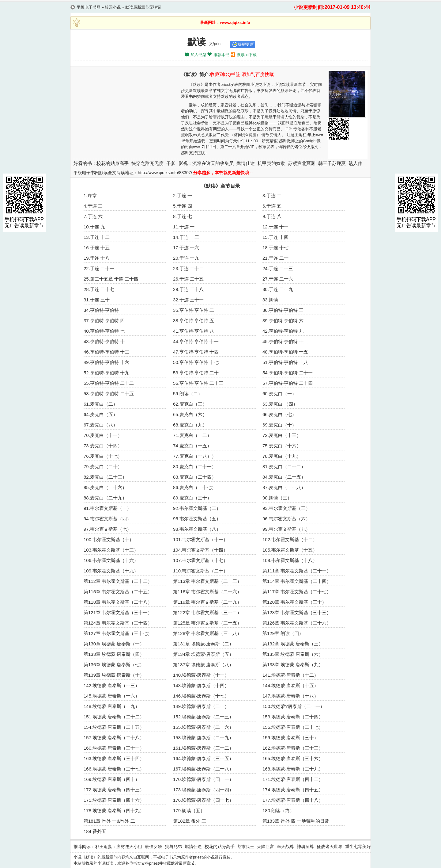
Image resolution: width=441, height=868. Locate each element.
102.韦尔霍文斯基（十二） (290, 539)
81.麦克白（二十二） (284, 467)
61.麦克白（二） (101, 404)
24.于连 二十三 (278, 268)
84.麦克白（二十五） (284, 477)
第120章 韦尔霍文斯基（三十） (294, 602)
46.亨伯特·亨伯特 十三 (106, 352)
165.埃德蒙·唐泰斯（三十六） (293, 758)
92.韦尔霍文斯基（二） (197, 508)
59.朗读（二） (188, 394)
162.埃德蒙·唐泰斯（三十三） (293, 748)
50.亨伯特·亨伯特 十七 (196, 362)
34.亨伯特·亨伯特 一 (104, 310)
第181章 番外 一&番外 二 (109, 821)
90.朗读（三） (277, 498)
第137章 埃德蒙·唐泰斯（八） (203, 665)
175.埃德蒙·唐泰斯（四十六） (114, 800)
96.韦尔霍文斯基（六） (286, 519)
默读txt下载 (247, 55)
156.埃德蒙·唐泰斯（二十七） (293, 727)
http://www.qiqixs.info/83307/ (165, 173)
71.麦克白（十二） (192, 435)
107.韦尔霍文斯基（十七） (200, 560)
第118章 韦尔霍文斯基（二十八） (118, 602)
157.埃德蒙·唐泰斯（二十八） (114, 738)
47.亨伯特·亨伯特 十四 (196, 352)
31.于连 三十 (97, 300)
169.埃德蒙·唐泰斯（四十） (112, 779)
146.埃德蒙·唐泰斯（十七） (201, 696)
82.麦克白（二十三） (105, 477)
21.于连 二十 (275, 258)
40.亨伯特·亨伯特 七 (104, 331)
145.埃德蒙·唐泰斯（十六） (112, 696)
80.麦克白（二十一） (195, 467)
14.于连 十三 (186, 237)
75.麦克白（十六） (282, 446)
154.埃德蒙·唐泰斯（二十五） (114, 727)
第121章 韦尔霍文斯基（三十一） (118, 612)
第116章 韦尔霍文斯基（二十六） (207, 592)
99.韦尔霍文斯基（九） (286, 529)
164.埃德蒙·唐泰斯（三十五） (203, 758)
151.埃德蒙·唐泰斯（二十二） (114, 717)
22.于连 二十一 (99, 268)
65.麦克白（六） (190, 414)
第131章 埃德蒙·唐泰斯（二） (203, 644)
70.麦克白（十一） (103, 435)
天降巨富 (266, 847)
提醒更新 (246, 44)
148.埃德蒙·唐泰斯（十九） (112, 706)
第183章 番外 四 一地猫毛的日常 (296, 821)
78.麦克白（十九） (282, 456)
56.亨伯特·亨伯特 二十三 (198, 383)
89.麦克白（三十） (192, 498)
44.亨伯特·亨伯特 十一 (196, 341)
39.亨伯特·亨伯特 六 (283, 321)
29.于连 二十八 (188, 289)
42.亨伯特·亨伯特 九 (283, 331)
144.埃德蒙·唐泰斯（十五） (290, 685)
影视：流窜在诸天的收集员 (206, 163)
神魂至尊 (305, 847)
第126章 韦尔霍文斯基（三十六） (297, 623)
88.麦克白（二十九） (105, 498)
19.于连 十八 (97, 258)
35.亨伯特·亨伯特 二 (194, 310)
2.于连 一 (183, 195)
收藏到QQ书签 (225, 74)
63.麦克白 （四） (280, 404)
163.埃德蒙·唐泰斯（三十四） (114, 758)
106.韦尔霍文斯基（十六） (111, 560)
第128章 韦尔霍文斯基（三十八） (207, 633)
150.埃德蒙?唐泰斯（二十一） (294, 706)
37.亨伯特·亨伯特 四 (104, 321)
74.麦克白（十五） (192, 446)
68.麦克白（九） (190, 425)
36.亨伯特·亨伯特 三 (283, 310)
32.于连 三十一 (188, 300)
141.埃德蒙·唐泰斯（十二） (290, 675)
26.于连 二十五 (188, 279)
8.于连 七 (183, 216)
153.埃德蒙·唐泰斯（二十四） (293, 717)
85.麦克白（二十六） (105, 487)
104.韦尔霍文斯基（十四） (200, 550)
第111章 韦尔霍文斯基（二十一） (297, 571)
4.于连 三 (93, 206)
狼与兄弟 (173, 847)
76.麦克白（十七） (103, 456)
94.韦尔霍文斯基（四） (107, 519)
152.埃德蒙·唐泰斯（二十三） (203, 717)
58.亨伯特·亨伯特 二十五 (109, 394)
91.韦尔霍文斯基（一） (107, 508)
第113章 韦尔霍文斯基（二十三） (207, 581)
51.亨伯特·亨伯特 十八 (285, 362)
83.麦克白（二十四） (195, 477)
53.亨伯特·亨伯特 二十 (196, 373)
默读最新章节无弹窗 (143, 7)
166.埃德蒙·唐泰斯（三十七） (114, 769)
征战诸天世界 (330, 847)
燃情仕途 (246, 163)
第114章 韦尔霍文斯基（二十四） (297, 581)
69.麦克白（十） (279, 425)
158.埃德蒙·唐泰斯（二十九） (203, 738)
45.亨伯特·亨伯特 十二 (285, 341)
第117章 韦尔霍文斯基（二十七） (297, 592)
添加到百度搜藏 (258, 74)
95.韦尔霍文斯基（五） (197, 519)
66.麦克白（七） (279, 414)
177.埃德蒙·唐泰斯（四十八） (293, 800)
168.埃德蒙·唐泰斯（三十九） (293, 769)
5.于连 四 (183, 206)
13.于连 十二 (97, 237)
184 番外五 (95, 831)
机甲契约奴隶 (271, 163)
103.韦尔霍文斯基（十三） (111, 550)
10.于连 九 (94, 227)
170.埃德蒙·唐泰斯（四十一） (203, 779)
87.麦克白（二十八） (284, 487)
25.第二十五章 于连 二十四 (111, 279)
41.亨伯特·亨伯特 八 (194, 331)
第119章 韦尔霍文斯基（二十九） (207, 602)
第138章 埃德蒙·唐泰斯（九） (293, 665)
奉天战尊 (285, 847)
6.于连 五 (272, 206)
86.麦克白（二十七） (195, 487)
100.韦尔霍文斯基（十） (109, 539)
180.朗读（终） (278, 811)
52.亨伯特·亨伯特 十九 (106, 373)
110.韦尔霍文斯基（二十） (200, 571)
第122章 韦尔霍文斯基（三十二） (207, 612)
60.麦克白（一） (279, 394)
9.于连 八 (272, 216)
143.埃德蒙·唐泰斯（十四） (201, 685)
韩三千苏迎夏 (332, 163)
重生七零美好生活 (362, 847)
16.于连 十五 (97, 248)
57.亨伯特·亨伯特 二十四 (288, 383)
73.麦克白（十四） (103, 446)
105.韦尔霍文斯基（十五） (290, 550)
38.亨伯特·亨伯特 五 (194, 321)
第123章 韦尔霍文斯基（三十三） (297, 612)
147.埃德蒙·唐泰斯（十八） (290, 696)
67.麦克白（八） (101, 425)
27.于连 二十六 (278, 279)
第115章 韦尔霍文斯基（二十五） (118, 592)
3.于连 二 (272, 195)
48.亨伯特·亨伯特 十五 (285, 352)
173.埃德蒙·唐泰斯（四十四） (203, 790)
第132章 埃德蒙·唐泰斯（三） (293, 644)
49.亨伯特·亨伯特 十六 (106, 362)
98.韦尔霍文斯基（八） (197, 529)
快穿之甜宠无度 (147, 163)
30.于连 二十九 (278, 289)
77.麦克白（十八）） (195, 456)
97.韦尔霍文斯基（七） (107, 529)
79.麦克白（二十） (103, 467)
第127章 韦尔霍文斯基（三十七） (118, 633)
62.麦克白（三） (190, 404)
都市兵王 (246, 847)
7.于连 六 (93, 216)
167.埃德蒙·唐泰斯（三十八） (203, 769)
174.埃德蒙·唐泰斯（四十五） (293, 790)
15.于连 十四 (275, 237)
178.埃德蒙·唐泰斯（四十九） (114, 811)
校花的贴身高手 (113, 163)
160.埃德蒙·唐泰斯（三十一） (114, 748)
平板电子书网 (89, 7)
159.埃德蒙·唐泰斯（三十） (290, 738)
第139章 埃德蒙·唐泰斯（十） (114, 675)
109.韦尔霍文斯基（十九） (111, 571)
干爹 (171, 163)
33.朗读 (270, 300)
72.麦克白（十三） (282, 435)
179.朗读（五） (189, 811)
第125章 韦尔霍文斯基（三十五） (207, 623)
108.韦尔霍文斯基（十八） (290, 560)
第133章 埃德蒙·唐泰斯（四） (114, 654)
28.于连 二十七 (99, 289)
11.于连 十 (184, 227)
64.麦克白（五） (101, 414)
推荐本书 (221, 55)
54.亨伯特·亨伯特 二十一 (288, 373)
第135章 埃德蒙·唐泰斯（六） (293, 654)
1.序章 (90, 195)
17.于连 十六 (186, 248)
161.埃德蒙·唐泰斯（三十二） (203, 748)
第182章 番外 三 (190, 821)
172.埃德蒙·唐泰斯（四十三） (114, 790)
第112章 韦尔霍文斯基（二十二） (118, 581)
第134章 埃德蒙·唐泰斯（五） (203, 654)
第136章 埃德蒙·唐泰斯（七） (114, 665)
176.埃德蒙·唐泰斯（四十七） (203, 800)
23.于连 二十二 (188, 268)
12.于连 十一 (275, 227)
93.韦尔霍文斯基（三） (286, 508)
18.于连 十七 (275, 248)
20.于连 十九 (186, 258)
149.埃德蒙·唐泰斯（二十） (201, 706)
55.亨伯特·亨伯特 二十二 (109, 383)
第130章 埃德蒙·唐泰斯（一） (114, 644)
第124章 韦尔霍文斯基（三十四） (118, 623)
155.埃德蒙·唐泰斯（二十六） (203, 727)
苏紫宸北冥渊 (302, 163)
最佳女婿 (153, 847)
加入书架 (198, 55)
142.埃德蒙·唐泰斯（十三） (112, 685)
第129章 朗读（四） (283, 633)
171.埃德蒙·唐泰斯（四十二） (293, 779)
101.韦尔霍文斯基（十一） (200, 539)
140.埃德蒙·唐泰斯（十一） (201, 675)
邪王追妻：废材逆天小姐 (119, 847)
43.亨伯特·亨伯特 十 (104, 341)
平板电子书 (163, 857)
